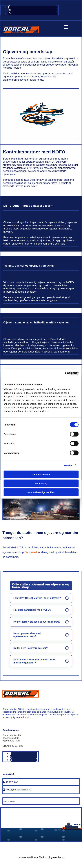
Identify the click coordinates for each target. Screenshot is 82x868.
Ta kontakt (31, 552)
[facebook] (9, 7)
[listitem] (41, 598)
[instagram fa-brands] (9, 10)
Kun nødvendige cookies (41, 492)
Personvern (9, 801)
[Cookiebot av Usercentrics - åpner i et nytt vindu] (65, 374)
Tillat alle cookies (41, 475)
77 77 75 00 (10, 782)
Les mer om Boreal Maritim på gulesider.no (41, 857)
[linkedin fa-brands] (9, 13)
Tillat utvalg (41, 483)
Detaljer (68, 465)
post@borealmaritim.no (17, 790)
